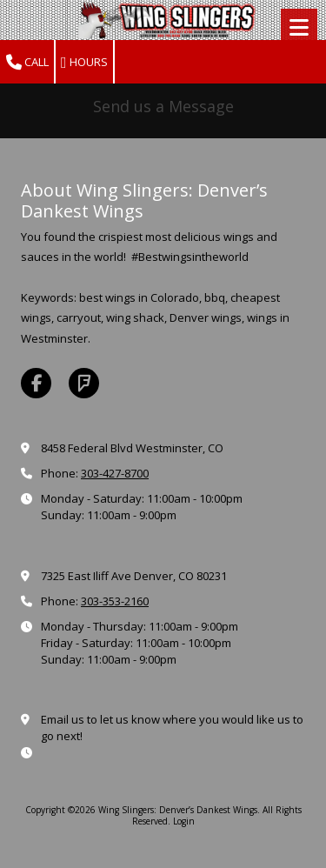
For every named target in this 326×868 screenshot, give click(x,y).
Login (184, 821)
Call (27, 62)
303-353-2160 (115, 601)
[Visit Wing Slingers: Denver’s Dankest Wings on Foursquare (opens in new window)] (84, 383)
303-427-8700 (115, 473)
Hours (84, 62)
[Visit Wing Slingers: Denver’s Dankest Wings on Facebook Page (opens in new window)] (36, 383)
